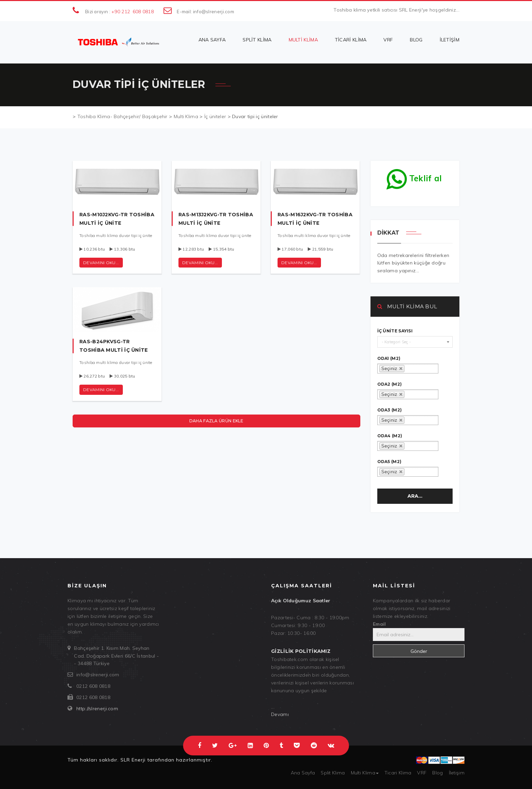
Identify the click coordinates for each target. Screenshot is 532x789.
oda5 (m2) (389, 462)
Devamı (280, 714)
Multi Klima (303, 40)
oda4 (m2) (390, 436)
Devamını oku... (101, 263)
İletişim (450, 40)
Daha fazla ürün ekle (216, 421)
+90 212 (121, 12)
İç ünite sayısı (395, 331)
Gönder (419, 651)
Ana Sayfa (212, 40)
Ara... (415, 496)
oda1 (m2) (389, 359)
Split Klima (257, 40)
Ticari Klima (351, 40)
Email (379, 624)
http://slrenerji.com (97, 709)
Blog (416, 40)
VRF (388, 40)
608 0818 (143, 12)
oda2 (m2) (390, 384)
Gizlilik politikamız (301, 651)
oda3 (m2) (390, 410)
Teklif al (414, 177)
